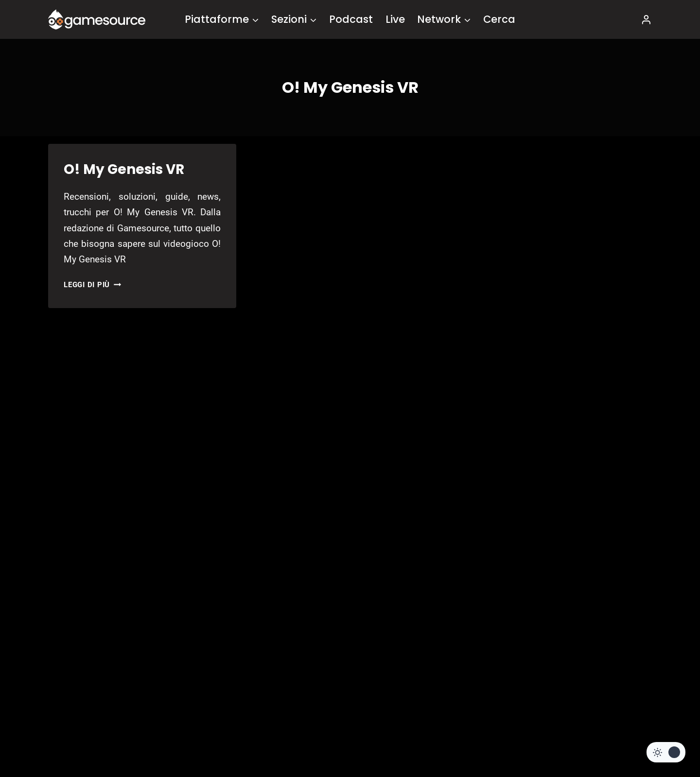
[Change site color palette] (666, 752)
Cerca (499, 19)
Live (395, 19)
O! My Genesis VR (124, 169)
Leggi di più (92, 285)
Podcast (351, 19)
